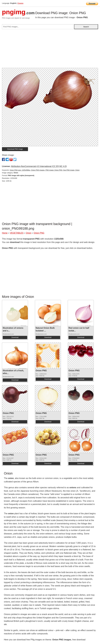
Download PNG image (15, 149)
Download (15, 337)
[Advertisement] (50, 50)
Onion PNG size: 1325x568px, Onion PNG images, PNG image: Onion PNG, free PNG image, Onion (45, 170)
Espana (21, 3)
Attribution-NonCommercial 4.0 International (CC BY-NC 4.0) (39, 166)
